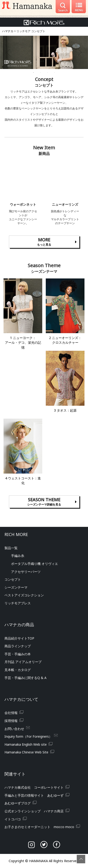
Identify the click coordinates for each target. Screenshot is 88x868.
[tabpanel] (44, 52)
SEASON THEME (44, 502)
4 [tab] (55, 73)
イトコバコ (13, 819)
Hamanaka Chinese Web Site (26, 752)
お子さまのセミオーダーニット (39, 827)
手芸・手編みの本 (18, 654)
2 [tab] (41, 73)
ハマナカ (8, 31)
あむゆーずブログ (18, 803)
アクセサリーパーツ (26, 572)
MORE (44, 242)
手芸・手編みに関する (25, 678)
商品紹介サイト (19, 638)
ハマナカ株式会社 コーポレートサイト (34, 787)
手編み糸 (18, 556)
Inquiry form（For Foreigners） (28, 736)
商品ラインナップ (18, 646)
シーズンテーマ (16, 587)
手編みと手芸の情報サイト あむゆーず (34, 795)
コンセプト (13, 579)
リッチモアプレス (18, 603)
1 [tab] (34, 73)
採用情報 (11, 721)
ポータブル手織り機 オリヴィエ (34, 564)
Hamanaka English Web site (26, 744)
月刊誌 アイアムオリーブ (23, 662)
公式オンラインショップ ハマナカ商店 (34, 811)
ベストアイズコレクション (24, 595)
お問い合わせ (14, 729)
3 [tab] (48, 73)
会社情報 (11, 713)
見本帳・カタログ (18, 670)
